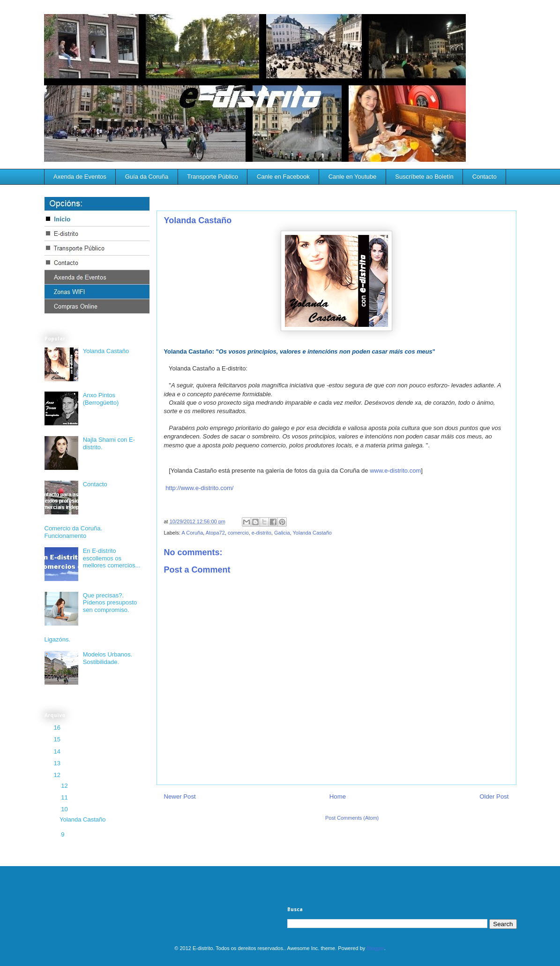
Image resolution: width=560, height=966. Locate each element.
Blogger (375, 948)
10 (65, 809)
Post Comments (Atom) (352, 818)
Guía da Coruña (147, 177)
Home (338, 796)
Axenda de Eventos (80, 177)
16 (58, 728)
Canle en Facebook (283, 177)
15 (58, 739)
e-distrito (261, 533)
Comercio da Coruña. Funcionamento (74, 532)
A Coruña (192, 533)
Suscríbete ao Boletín (424, 177)
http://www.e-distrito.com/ (199, 488)
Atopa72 (215, 533)
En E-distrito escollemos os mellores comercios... (112, 558)
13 (58, 763)
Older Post (494, 796)
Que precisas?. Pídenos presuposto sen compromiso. (110, 603)
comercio (238, 533)
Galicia (282, 533)
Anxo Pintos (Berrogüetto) (101, 399)
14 (58, 751)
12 (58, 775)
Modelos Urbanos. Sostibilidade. (108, 658)
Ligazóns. (58, 639)
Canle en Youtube (353, 177)
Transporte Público (213, 177)
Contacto (485, 177)
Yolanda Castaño (312, 533)
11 (65, 797)
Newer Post (180, 796)
